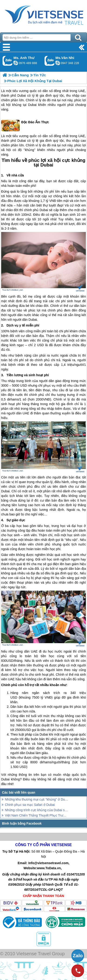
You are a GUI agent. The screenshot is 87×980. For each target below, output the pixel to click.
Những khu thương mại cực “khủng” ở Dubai (37, 799)
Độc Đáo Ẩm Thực (25, 126)
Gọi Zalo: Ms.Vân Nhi (50, 61)
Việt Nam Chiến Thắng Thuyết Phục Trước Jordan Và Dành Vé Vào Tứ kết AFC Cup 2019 (37, 815)
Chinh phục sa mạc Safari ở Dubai (30, 805)
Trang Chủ (43, 15)
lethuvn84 (16, 63)
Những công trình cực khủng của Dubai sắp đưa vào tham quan (37, 810)
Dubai (22, 96)
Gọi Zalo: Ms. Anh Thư (8, 61)
